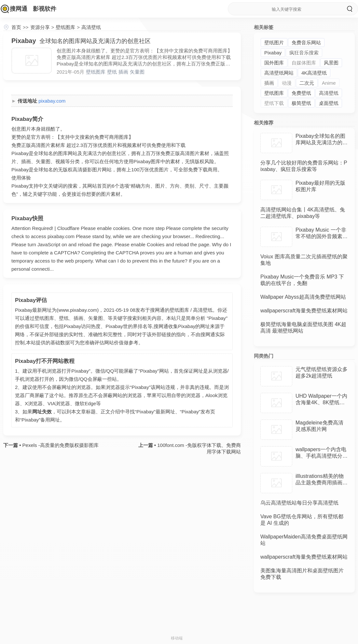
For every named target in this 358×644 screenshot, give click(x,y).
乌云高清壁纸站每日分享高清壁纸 (299, 503)
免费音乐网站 (306, 43)
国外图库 (274, 63)
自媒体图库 (304, 63)
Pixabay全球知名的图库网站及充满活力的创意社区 (322, 143)
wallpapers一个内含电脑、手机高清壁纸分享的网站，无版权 (322, 456)
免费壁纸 (301, 93)
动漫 (287, 83)
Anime (329, 83)
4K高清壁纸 (314, 73)
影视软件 (45, 9)
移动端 (177, 638)
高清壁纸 (91, 27)
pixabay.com (52, 101)
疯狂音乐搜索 (304, 53)
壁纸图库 (65, 27)
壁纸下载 (274, 103)
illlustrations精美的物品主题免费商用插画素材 (322, 483)
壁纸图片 (274, 43)
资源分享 (40, 27)
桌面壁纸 (329, 103)
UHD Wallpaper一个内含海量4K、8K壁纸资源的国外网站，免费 (321, 402)
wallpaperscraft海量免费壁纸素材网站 (304, 311)
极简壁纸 (301, 103)
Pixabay (273, 53)
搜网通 (19, 9)
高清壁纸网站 (279, 73)
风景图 (331, 63)
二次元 (307, 83)
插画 (123, 72)
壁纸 (112, 72)
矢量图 (137, 72)
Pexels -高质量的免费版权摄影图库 (60, 445)
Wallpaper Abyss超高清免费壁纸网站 (303, 297)
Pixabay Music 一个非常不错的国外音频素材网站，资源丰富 (322, 236)
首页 (16, 27)
